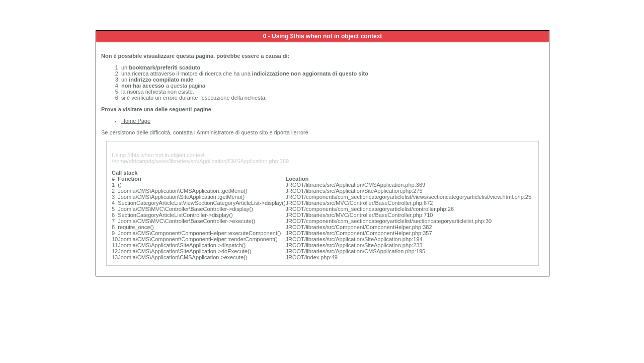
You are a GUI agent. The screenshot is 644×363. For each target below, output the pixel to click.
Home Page (136, 121)
